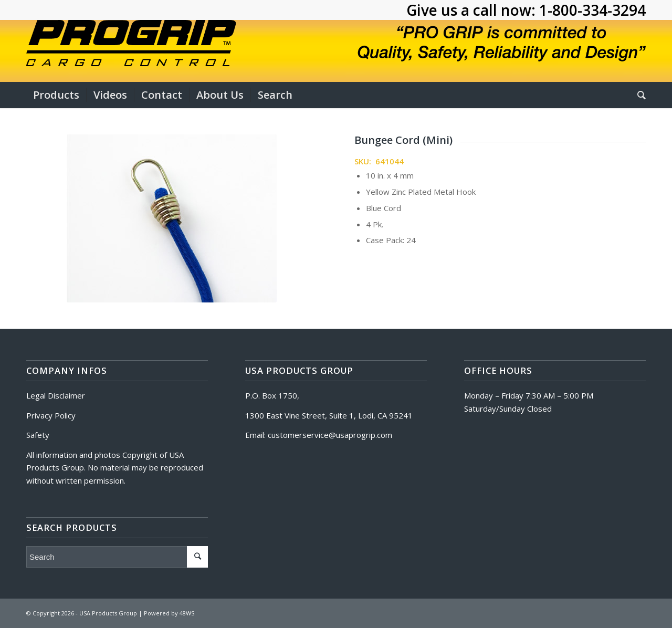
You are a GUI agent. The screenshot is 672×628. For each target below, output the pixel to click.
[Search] (638, 95)
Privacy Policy (51, 415)
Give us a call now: (473, 10)
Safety (38, 435)
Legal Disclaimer (56, 395)
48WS (187, 613)
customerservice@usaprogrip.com (330, 435)
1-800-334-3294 (592, 10)
